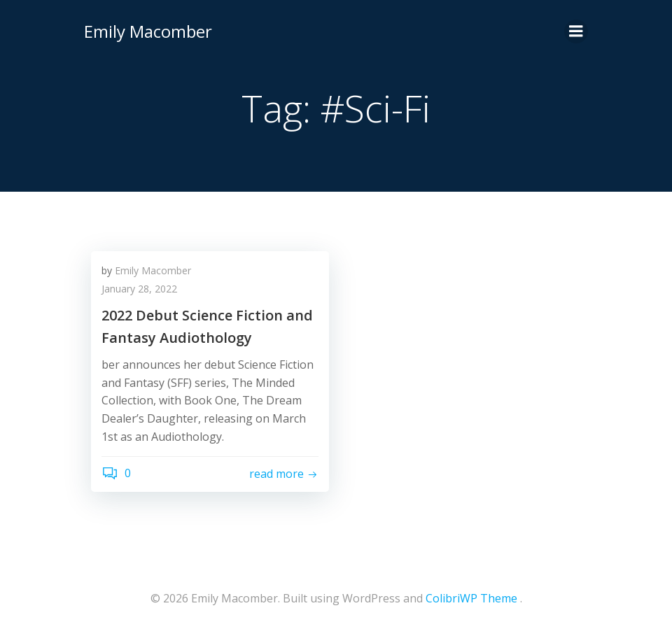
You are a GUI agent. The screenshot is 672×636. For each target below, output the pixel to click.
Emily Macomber (148, 31)
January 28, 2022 (139, 289)
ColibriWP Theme (471, 598)
